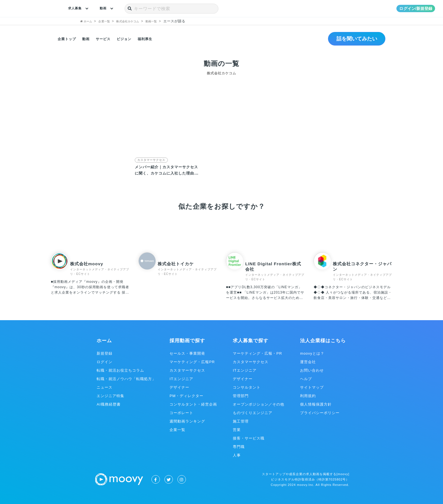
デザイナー (179, 387)
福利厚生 (155, 39)
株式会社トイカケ (176, 263)
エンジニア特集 (110, 396)
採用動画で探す (187, 340)
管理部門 (241, 396)
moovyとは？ (312, 353)
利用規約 (308, 396)
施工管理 (241, 421)
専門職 (239, 446)
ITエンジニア (181, 379)
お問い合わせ (312, 370)
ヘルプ (306, 379)
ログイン (105, 362)
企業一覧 (177, 429)
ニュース (105, 387)
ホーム (104, 340)
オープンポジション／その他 (259, 404)
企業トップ (68, 39)
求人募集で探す (251, 340)
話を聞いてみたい (354, 39)
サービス (108, 39)
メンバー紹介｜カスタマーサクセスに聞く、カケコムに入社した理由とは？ (166, 173)
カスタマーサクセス (151, 160)
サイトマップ (312, 387)
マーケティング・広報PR (192, 362)
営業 (237, 429)
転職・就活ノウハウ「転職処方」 (126, 379)
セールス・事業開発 (187, 353)
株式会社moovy (87, 263)
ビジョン (131, 39)
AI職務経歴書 (108, 404)
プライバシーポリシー (320, 413)
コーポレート (181, 413)
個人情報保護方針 (316, 404)
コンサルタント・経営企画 (193, 404)
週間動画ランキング (187, 421)
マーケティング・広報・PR (257, 353)
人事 (237, 455)
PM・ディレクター (186, 396)
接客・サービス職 (249, 438)
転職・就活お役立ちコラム (120, 370)
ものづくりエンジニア (253, 413)
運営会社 (308, 362)
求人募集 (77, 8)
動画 (107, 8)
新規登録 (105, 353)
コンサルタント (247, 387)
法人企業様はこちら (323, 340)
